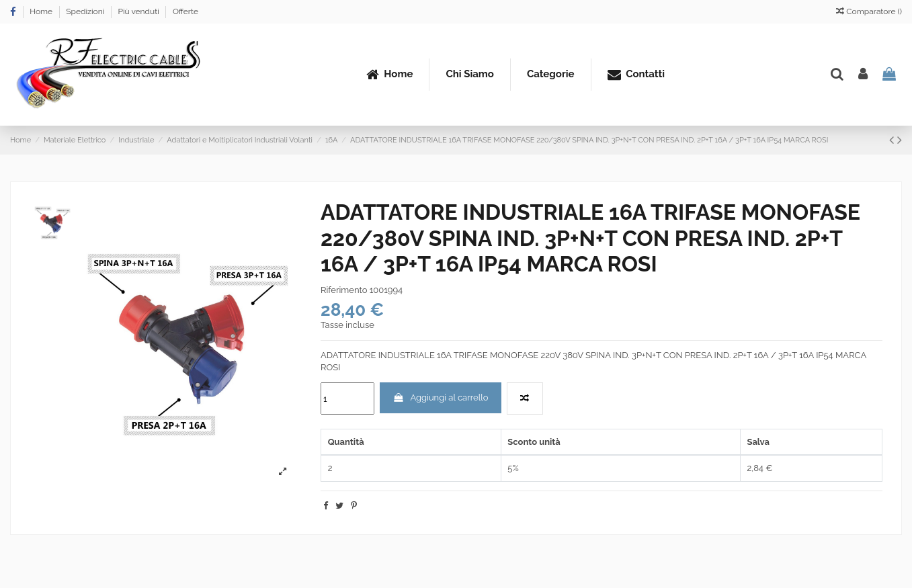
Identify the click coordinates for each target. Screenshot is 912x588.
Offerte (185, 11)
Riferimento (344, 290)
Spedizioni (86, 11)
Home (42, 11)
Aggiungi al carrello (440, 397)
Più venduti (139, 11)
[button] (550, 75)
